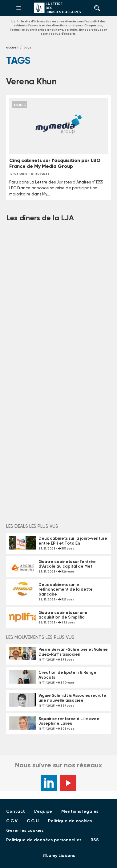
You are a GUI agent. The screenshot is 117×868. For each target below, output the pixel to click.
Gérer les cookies (25, 830)
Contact (16, 811)
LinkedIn (49, 783)
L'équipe (43, 811)
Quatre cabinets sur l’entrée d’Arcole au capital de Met (67, 564)
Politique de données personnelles (44, 840)
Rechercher (95, 8)
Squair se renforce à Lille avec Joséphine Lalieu (69, 721)
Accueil (12, 47)
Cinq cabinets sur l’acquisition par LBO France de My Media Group (55, 163)
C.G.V (12, 821)
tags (27, 47)
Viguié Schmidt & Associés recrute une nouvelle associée (72, 698)
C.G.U (33, 821)
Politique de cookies (70, 821)
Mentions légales (80, 811)
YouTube (68, 783)
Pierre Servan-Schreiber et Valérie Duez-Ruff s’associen (73, 652)
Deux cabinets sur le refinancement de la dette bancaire (66, 589)
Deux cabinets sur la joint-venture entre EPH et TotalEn (73, 541)
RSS (95, 840)
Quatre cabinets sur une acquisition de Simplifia (63, 615)
